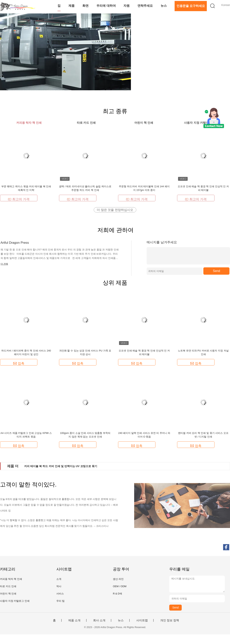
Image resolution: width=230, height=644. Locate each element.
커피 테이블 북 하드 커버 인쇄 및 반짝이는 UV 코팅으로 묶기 (61, 466)
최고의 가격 (19, 199)
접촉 (19, 363)
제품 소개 (74, 620)
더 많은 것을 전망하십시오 (115, 210)
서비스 (60, 594)
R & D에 (117, 594)
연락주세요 (145, 6)
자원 (127, 6)
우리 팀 (60, 601)
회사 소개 (99, 620)
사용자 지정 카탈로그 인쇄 (15, 601)
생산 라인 (118, 579)
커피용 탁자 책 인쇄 (11, 579)
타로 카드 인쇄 (8, 586)
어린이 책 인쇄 (8, 594)
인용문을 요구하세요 (191, 6)
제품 (71, 6)
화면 (85, 6)
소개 (59, 579)
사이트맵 (142, 620)
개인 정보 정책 (170, 620)
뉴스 (164, 6)
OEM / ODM (120, 586)
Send (216, 271)
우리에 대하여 (106, 6)
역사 (59, 586)
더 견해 (4, 264)
